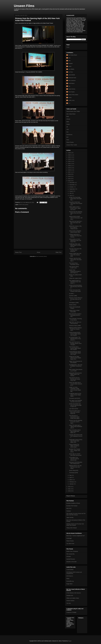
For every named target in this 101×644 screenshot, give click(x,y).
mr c (69, 103)
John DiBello (71, 69)
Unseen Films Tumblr (72, 145)
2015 (70, 176)
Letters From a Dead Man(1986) (74, 311)
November (72, 185)
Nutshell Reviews (71, 559)
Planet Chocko (70, 142)
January (72, 484)
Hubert (70, 66)
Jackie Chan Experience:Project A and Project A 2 (75, 271)
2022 (70, 161)
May (71, 475)
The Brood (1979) (74, 473)
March (71, 480)
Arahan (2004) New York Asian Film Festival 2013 (75, 255)
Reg (69, 86)
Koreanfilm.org (70, 581)
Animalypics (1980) (74, 303)
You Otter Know (70, 544)
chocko (70, 98)
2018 (70, 170)
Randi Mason (71, 83)
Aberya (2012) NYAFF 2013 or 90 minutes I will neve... (76, 218)
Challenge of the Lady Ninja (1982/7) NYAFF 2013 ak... (75, 245)
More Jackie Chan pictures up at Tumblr (76, 370)
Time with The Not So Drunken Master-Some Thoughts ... (75, 343)
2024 (70, 157)
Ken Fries (70, 72)
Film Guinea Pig (70, 554)
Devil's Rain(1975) (74, 470)
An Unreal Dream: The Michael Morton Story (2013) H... (75, 339)
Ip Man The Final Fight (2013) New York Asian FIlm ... (75, 199)
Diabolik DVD (70, 596)
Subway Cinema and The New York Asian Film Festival (75, 525)
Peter (68, 140)
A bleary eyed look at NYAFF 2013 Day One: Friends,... (75, 236)
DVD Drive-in (70, 576)
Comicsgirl (69, 538)
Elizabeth (70, 64)
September (72, 189)
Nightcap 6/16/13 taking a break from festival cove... (75, 329)
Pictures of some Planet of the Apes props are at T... (76, 299)
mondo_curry (71, 100)
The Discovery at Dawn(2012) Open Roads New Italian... (75, 417)
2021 (70, 164)
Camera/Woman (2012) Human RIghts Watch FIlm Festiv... (75, 353)
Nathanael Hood (72, 78)
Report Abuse (71, 496)
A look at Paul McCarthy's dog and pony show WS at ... (76, 287)
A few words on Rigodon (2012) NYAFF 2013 (75, 232)
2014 (70, 179)
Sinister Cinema (70, 601)
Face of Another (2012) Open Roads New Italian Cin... (75, 431)
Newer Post (18, 252)
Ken (67, 132)
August (71, 191)
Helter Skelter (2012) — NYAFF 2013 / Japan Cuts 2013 (75, 208)
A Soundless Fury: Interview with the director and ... (74, 459)
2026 (70, 153)
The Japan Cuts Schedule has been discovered (76, 401)
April (71, 477)
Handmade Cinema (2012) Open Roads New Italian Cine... (76, 441)
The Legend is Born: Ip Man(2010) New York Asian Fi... (75, 282)
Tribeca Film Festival (72, 528)
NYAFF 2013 (22, 205)
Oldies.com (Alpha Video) (73, 598)
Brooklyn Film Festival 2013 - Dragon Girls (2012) (75, 450)
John (68, 129)
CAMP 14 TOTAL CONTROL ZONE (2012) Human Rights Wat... (75, 389)
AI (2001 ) (72, 294)
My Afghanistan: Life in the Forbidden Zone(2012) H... (76, 366)
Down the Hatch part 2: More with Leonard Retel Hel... (75, 412)
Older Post (58, 252)
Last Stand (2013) (74, 409)
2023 (70, 159)
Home (39, 252)
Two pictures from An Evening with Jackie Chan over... (75, 379)
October (72, 187)
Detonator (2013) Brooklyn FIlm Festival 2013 (76, 463)
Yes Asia (69, 603)
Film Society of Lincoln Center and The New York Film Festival (76, 514)
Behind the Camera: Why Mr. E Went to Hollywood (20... (75, 227)
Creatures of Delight (71, 612)
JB (67, 127)
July (71, 193)
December (72, 183)
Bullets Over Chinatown (72, 551)
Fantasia (69, 511)
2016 (70, 174)
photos (27, 205)
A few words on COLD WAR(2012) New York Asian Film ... (75, 241)
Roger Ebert (69, 584)
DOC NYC (69, 508)
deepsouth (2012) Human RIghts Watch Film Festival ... (75, 374)
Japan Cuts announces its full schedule (76, 362)
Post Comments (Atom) (41, 256)
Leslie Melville (71, 75)
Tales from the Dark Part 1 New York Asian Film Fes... (76, 223)
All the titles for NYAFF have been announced (75, 455)
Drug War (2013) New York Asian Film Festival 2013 (76, 203)
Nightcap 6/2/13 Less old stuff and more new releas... (75, 467)
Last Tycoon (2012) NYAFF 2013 (74, 267)
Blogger (70, 641)
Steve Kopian (71, 92)
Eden (69, 61)
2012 (70, 487)
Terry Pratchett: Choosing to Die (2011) (75, 319)
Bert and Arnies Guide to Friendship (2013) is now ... (75, 315)
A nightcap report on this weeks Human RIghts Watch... (75, 395)
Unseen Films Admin (73, 95)
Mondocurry (69, 135)
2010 (70, 491)
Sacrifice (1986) (73, 296)
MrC (67, 137)
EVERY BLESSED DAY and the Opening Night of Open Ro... (75, 405)
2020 (70, 166)
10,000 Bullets (70, 570)
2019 (70, 168)
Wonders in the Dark (71, 562)
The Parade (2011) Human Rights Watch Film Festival (75, 348)
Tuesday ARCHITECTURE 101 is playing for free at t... (76, 436)
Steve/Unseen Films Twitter (73, 111)
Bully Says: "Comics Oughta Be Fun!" (76, 536)
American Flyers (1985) (75, 326)
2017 (70, 172)
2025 (70, 155)
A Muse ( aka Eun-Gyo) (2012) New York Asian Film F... (75, 260)
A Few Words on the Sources (74, 593)
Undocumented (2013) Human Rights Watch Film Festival (75, 334)
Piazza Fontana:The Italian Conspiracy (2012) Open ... (74, 446)
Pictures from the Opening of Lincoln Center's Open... (76, 422)
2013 (70, 181)
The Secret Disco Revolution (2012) (74, 264)
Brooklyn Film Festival (72, 506)
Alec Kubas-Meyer (73, 55)
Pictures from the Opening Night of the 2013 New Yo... (76, 213)
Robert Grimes (72, 89)
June (71, 195)
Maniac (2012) (73, 305)
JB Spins (69, 556)
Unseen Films (24, 6)
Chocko (68, 119)
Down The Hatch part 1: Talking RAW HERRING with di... (76, 427)
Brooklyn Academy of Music (73, 503)
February (72, 482)
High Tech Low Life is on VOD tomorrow (75, 323)
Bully (69, 58)
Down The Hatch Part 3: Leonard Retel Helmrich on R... (76, 384)
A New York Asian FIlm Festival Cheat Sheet (75, 291)
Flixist (68, 579)
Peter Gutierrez (72, 81)
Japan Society (70, 517)
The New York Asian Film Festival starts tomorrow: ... (75, 250)
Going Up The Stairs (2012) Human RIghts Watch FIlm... (75, 358)
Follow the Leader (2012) (75, 278)
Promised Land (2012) (75, 398)
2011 (70, 489)
